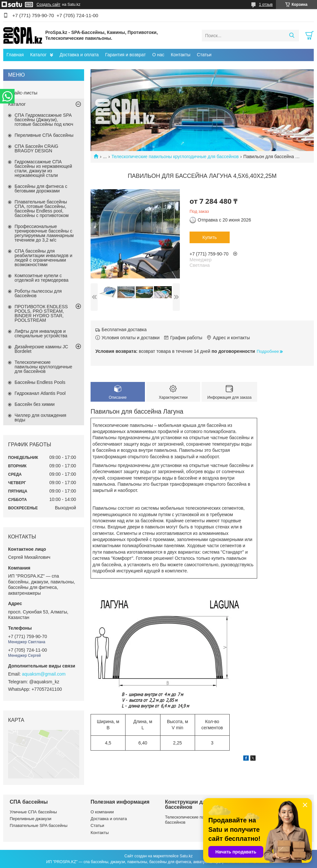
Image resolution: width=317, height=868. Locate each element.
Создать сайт (49, 5)
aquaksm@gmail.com (44, 674)
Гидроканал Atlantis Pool (40, 393)
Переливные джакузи (31, 819)
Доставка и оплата (79, 55)
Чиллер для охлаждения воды (40, 418)
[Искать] (292, 36)
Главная (15, 55)
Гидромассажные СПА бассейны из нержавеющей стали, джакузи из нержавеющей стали (43, 168)
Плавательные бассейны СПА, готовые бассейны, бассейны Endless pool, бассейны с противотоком (42, 209)
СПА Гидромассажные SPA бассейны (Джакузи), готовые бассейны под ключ (44, 120)
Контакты (180, 55)
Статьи (204, 55)
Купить (210, 237)
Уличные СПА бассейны (33, 812)
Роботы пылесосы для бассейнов (38, 293)
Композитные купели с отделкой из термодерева (42, 278)
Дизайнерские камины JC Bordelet (41, 349)
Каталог (38, 55)
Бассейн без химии (35, 404)
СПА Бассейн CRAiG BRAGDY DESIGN (36, 148)
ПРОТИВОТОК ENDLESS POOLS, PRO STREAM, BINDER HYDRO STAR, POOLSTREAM (41, 313)
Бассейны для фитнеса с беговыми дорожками (41, 189)
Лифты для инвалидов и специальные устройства (41, 333)
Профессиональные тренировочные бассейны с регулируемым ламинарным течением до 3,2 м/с (44, 233)
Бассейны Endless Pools (40, 382)
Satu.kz (186, 856)
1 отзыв (266, 5)
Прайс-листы (23, 93)
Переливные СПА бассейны (44, 135)
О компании (102, 812)
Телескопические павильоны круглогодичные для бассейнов (175, 157)
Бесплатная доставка (124, 330)
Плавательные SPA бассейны (39, 825)
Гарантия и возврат (126, 55)
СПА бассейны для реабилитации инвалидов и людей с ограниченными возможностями (44, 258)
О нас (158, 55)
